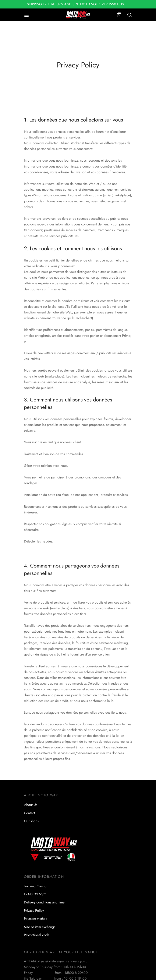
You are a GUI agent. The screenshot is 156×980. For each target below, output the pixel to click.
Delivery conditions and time (44, 902)
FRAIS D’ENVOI (36, 894)
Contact (29, 813)
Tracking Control (36, 886)
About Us (31, 805)
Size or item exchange (40, 927)
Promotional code (37, 935)
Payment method (36, 919)
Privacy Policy (34, 911)
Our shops (31, 821)
